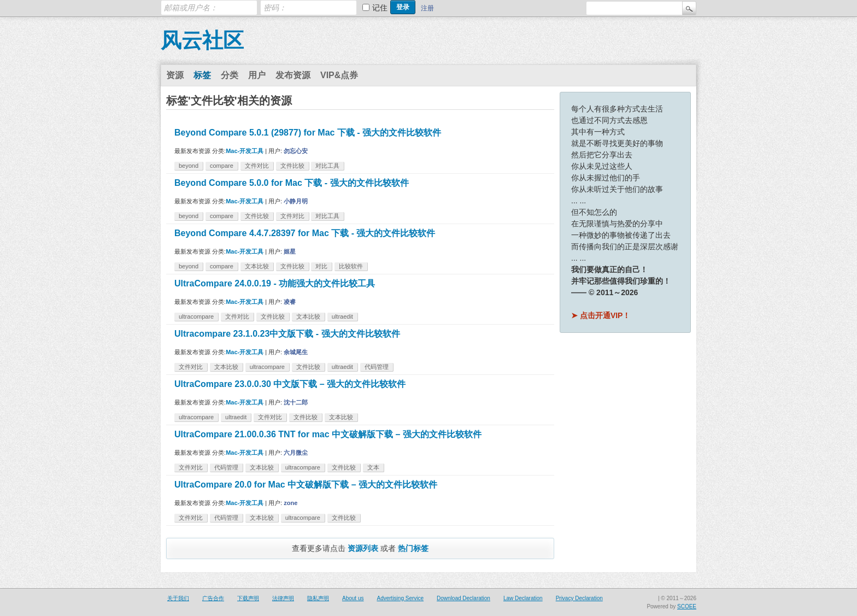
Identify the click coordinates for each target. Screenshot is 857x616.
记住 (380, 8)
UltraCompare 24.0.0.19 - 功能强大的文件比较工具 (275, 283)
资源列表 (363, 548)
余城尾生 (296, 352)
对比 (321, 266)
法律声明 (283, 598)
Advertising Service (400, 598)
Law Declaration (523, 598)
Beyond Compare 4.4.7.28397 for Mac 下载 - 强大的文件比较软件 (305, 233)
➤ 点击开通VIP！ (601, 315)
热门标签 (413, 548)
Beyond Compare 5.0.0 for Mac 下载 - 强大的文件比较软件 (292, 183)
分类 (230, 75)
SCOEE (687, 606)
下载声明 (248, 598)
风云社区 (202, 40)
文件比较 (292, 166)
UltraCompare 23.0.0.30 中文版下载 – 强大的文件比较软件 (290, 384)
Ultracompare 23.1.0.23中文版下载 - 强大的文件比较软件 (287, 334)
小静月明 (296, 201)
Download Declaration (463, 598)
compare (222, 166)
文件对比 (257, 166)
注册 (427, 8)
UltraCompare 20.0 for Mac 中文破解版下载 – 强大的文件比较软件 (306, 485)
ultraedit (342, 316)
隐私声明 (318, 598)
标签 (202, 75)
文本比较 (257, 266)
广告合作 (213, 598)
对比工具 (327, 166)
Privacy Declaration (579, 598)
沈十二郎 (296, 402)
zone (290, 503)
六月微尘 (296, 453)
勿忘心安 (296, 151)
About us (353, 598)
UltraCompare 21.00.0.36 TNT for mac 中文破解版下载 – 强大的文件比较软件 (328, 434)
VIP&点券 (339, 75)
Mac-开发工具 (245, 151)
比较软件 (351, 266)
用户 (257, 75)
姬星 (290, 251)
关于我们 (178, 598)
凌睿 (290, 302)
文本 (373, 467)
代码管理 (377, 367)
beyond (189, 166)
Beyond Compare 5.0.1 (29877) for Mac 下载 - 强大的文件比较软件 (308, 133)
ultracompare (196, 316)
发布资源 (293, 75)
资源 (175, 75)
